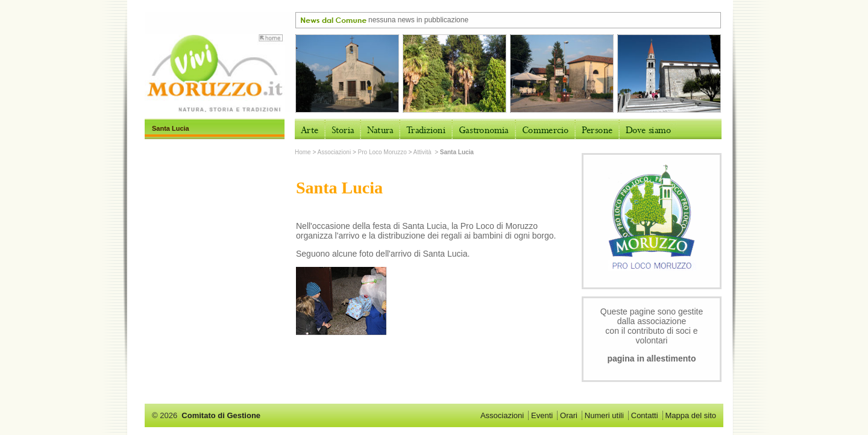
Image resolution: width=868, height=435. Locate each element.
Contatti (645, 415)
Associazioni (335, 152)
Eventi (542, 415)
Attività (423, 152)
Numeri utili (604, 415)
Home (303, 152)
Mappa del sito (690, 415)
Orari (569, 415)
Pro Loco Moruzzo (382, 152)
